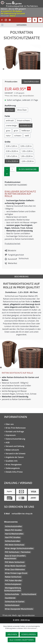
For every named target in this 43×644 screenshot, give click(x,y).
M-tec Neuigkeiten (14, 465)
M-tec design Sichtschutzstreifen (19, 548)
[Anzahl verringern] (7, 169)
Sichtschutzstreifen (13, 526)
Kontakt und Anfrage (15, 432)
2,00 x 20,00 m (28, 161)
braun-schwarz (24, 120)
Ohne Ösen (22, 110)
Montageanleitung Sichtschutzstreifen (13, 589)
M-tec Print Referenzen (16, 428)
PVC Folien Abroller (13, 581)
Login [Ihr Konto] (35, 20)
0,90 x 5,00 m (26, 146)
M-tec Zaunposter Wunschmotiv (19, 609)
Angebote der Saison (15, 457)
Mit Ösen (10, 110)
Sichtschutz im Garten (15, 602)
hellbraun (26, 131)
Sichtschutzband (29, 594)
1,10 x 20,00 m (12, 161)
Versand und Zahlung (15, 446)
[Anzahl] (12, 169)
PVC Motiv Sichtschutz (15, 562)
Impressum (11, 435)
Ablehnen (12, 634)
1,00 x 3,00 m (27, 151)
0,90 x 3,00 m (12, 146)
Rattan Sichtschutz (13, 577)
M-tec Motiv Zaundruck (15, 566)
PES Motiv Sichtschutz (15, 545)
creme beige (11, 125)
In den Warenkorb (28, 169)
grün (16, 131)
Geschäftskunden (31, 82)
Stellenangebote (13, 468)
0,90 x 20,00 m (12, 151)
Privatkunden (11, 82)
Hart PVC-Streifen (13, 537)
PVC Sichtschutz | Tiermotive (18, 552)
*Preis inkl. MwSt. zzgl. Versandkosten (19, 96)
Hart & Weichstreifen (14, 534)
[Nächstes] (39, 57)
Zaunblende (10, 598)
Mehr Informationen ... (31, 628)
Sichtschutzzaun (12, 605)
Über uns (10, 424)
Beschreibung (21, 277)
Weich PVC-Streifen (13, 530)
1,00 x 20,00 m (27, 156)
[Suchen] (29, 20)
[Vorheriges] (4, 57)
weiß (27, 136)
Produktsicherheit (12, 244)
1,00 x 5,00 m (12, 156)
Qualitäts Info (12, 461)
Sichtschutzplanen (13, 584)
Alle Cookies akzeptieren (22, 640)
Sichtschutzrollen (13, 541)
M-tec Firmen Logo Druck (16, 573)
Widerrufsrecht (12, 450)
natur (8, 136)
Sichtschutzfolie (12, 594)
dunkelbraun (26, 125)
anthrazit (10, 120)
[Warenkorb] (40, 20)
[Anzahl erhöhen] (7, 174)
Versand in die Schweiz (16, 454)
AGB (8, 443)
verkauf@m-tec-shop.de (22, 514)
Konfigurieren (29, 634)
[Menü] (21, 25)
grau (8, 131)
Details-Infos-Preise (14, 472)
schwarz (18, 136)
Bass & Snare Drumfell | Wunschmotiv (15, 557)
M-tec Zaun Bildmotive (15, 570)
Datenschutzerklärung (15, 439)
